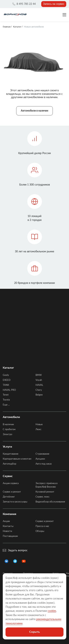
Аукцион (40, 459)
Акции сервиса (11, 483)
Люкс (38, 429)
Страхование (42, 454)
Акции (6, 521)
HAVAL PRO (9, 390)
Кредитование (11, 454)
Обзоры (40, 531)
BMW (39, 375)
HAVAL (39, 385)
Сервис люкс (43, 497)
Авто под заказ (44, 464)
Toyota (6, 400)
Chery (39, 390)
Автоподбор (9, 464)
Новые (39, 425)
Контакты (8, 526)
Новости (7, 531)
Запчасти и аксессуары (15, 502)
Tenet (6, 395)
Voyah (39, 380)
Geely (6, 375)
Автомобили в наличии (34, 111)
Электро (7, 434)
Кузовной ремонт (45, 492)
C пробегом (9, 429)
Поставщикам (10, 536)
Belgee (39, 395)
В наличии (8, 425)
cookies (52, 611)
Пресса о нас (42, 526)
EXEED (7, 380)
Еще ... (6, 405)
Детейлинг (9, 497)
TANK (6, 385)
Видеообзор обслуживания (50, 502)
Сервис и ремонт (12, 492)
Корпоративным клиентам (17, 459)
